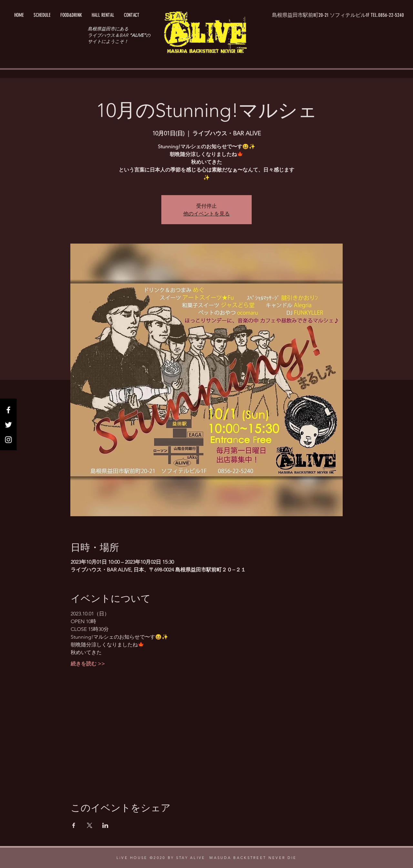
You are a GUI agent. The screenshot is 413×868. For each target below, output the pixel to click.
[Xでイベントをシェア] (90, 825)
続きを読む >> (88, 664)
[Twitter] (8, 425)
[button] (338, 15)
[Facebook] (8, 410)
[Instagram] (8, 440)
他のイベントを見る (206, 213)
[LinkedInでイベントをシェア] (105, 825)
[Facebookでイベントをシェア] (74, 825)
